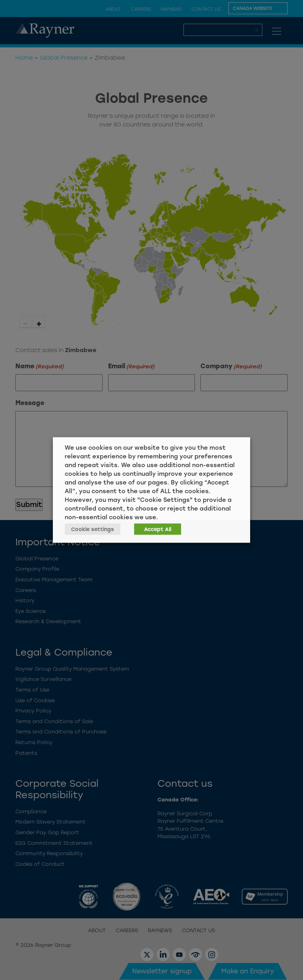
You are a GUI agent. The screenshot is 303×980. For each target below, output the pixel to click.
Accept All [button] (158, 529)
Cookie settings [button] (93, 529)
